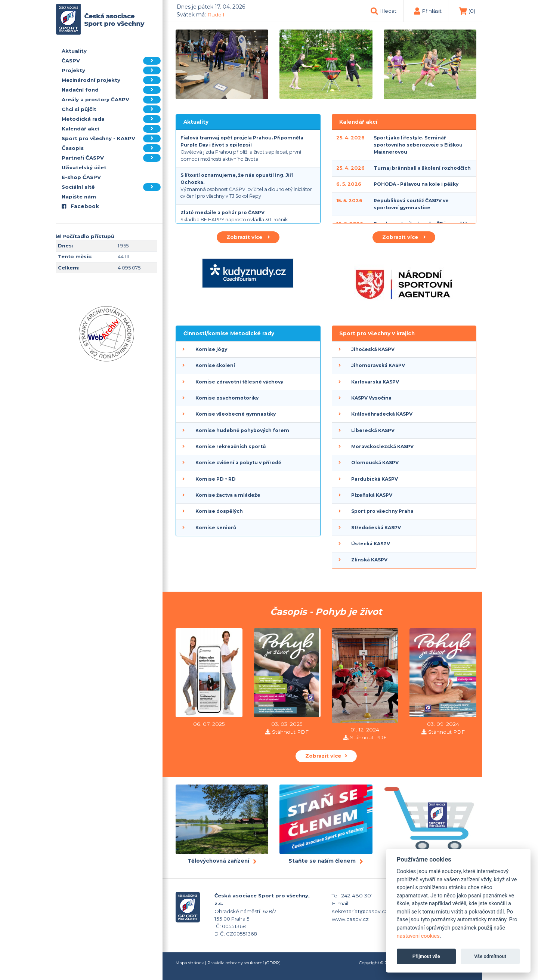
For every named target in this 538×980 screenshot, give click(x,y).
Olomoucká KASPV (375, 463)
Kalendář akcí (111, 129)
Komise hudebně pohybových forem (242, 430)
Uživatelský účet (84, 167)
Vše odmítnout (490, 956)
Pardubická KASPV (375, 479)
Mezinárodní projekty (111, 80)
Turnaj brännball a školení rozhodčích (422, 168)
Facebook (80, 206)
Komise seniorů (216, 528)
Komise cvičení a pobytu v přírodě (238, 463)
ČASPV (111, 61)
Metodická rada (111, 119)
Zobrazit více (248, 237)
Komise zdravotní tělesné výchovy (239, 382)
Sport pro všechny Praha (382, 511)
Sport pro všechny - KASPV (111, 138)
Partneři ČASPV (111, 158)
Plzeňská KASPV (372, 495)
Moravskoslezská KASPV (382, 446)
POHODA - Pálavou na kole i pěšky (416, 184)
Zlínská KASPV (369, 560)
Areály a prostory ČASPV (111, 100)
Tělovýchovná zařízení (218, 861)
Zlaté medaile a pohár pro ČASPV (222, 212)
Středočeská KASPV (376, 528)
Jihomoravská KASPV (378, 365)
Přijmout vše (426, 956)
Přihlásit (432, 11)
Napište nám (79, 197)
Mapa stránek (190, 963)
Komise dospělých (219, 511)
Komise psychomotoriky (227, 398)
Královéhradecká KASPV (382, 414)
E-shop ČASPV (81, 177)
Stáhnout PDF (290, 732)
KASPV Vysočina (371, 398)
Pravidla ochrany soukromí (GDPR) (244, 963)
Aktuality (74, 51)
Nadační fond (111, 90)
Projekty (111, 70)
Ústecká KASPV (371, 544)
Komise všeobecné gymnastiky (236, 414)
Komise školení (215, 365)
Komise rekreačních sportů (231, 446)
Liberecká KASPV (373, 430)
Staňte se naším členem (322, 861)
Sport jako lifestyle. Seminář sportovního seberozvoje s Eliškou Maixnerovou (418, 145)
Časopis (111, 148)
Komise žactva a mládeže (228, 495)
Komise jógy (211, 349)
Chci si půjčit (111, 109)
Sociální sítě (111, 187)
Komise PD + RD (215, 479)
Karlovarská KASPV (375, 382)
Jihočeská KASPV (373, 349)
